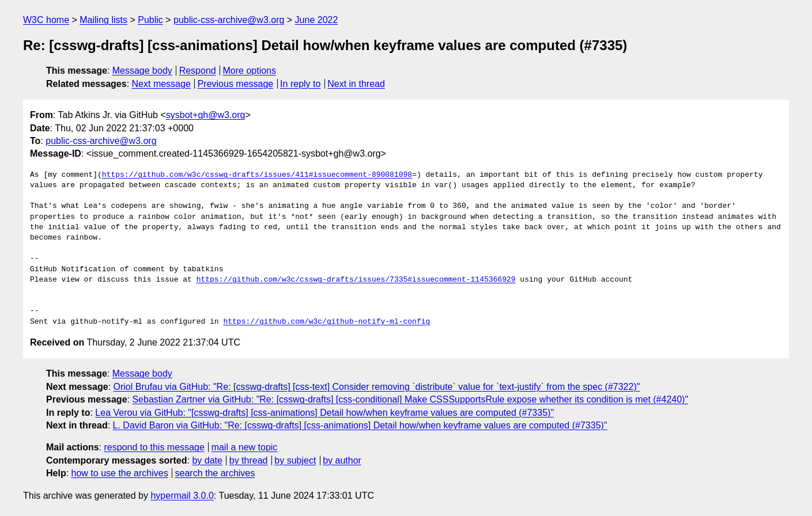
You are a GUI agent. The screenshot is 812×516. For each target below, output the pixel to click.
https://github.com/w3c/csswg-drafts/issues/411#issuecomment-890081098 (257, 175)
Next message (161, 84)
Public (150, 20)
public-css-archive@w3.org (229, 20)
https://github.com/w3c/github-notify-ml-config (326, 322)
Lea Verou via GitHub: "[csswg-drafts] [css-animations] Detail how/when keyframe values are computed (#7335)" (324, 413)
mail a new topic (245, 447)
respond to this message (154, 447)
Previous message (236, 84)
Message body (142, 71)
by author (342, 460)
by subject (295, 460)
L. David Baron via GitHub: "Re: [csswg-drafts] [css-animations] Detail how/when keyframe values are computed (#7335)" (360, 425)
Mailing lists (103, 20)
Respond (198, 71)
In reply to (300, 84)
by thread (249, 460)
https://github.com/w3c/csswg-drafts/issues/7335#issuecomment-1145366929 (356, 280)
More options (250, 71)
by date (207, 460)
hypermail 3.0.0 (182, 496)
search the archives (215, 473)
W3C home (46, 20)
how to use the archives (120, 473)
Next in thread (356, 84)
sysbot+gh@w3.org (206, 115)
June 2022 (317, 20)
